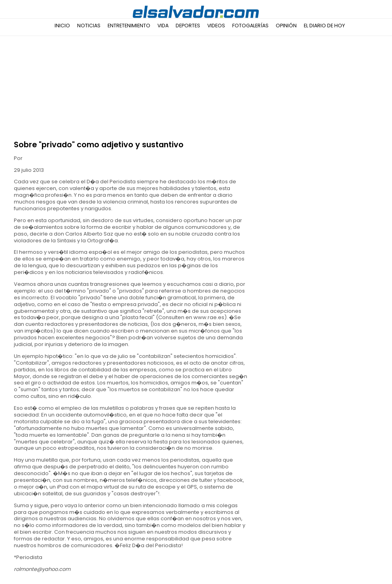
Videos (216, 26)
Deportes (188, 26)
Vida (163, 26)
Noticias (89, 26)
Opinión (286, 26)
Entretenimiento (129, 26)
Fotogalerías (250, 26)
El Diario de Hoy (324, 26)
